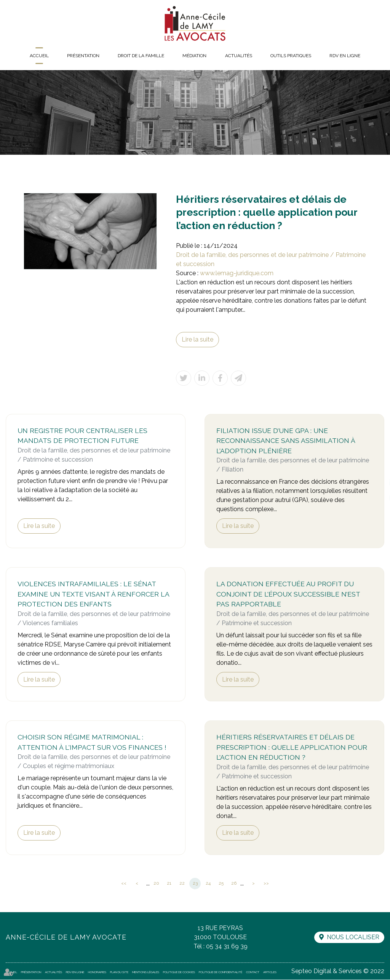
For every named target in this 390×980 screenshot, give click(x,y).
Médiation (194, 56)
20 (156, 884)
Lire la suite (197, 339)
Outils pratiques (291, 56)
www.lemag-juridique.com (237, 273)
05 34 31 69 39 (226, 947)
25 (221, 884)
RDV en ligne (345, 56)
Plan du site (119, 972)
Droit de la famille (141, 56)
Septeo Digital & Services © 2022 (338, 971)
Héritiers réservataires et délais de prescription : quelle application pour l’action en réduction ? (292, 748)
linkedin (375, 483)
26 (234, 884)
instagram (375, 498)
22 (182, 884)
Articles (270, 972)
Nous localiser (353, 938)
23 (195, 884)
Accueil (39, 56)
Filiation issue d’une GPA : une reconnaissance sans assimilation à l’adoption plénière (286, 441)
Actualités (239, 56)
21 (169, 884)
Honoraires (97, 972)
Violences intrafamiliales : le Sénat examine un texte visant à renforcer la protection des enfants (93, 594)
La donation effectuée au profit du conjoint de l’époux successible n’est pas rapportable (288, 594)
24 (208, 884)
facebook (375, 467)
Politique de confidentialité (221, 972)
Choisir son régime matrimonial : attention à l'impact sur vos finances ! (92, 743)
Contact (253, 972)
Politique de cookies (179, 972)
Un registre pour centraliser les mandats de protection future (82, 436)
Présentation (83, 56)
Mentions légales (146, 972)
